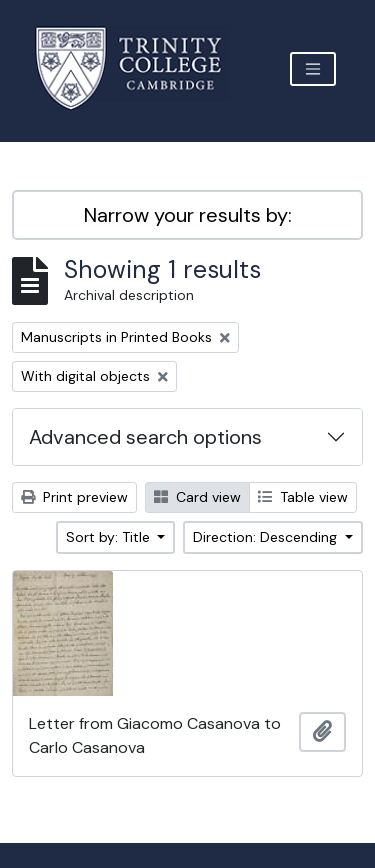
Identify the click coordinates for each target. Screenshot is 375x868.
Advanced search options (145, 437)
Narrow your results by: (188, 215)
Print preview (74, 497)
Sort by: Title (110, 537)
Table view (303, 497)
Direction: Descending (267, 537)
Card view (197, 497)
